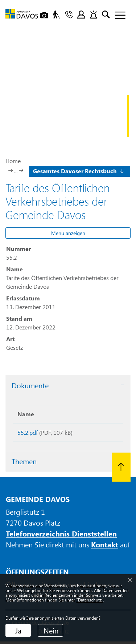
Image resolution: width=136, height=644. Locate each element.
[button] (78, 170)
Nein (51, 630)
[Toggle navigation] (118, 16)
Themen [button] (24, 464)
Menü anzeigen (68, 233)
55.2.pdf (28, 432)
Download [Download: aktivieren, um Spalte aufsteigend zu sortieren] (101, 414)
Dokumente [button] (30, 385)
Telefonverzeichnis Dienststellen (61, 536)
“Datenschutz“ (90, 600)
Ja (18, 630)
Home (13, 161)
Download (103, 434)
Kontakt (105, 547)
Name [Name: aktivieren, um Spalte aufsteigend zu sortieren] (26, 414)
